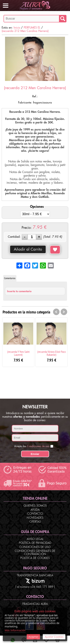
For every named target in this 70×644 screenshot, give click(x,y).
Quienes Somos (35, 506)
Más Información (15, 630)
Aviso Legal (35, 539)
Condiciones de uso (38, 446)
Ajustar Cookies (54, 637)
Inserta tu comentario (19, 291)
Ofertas (35, 522)
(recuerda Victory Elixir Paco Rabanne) (52, 353)
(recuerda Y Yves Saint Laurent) (18, 353)
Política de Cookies (35, 558)
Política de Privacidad (35, 543)
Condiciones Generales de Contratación (35, 553)
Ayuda (35, 510)
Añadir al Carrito (28, 249)
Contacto (35, 514)
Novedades (35, 518)
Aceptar (33, 637)
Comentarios (10, 278)
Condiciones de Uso (35, 547)
